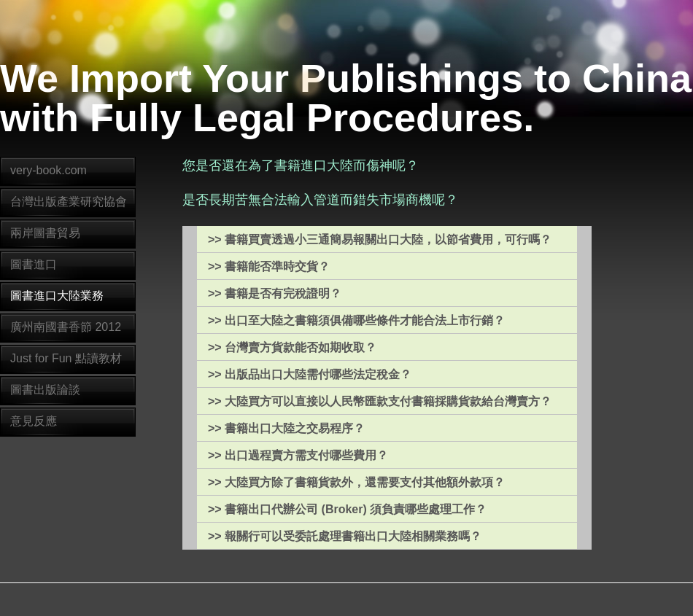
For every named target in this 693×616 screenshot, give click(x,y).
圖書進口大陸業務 (57, 296)
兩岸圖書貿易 (45, 233)
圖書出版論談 (45, 390)
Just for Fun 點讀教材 (66, 358)
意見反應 (34, 421)
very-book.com (49, 170)
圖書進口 (34, 264)
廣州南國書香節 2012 (66, 327)
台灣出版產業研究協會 (69, 202)
